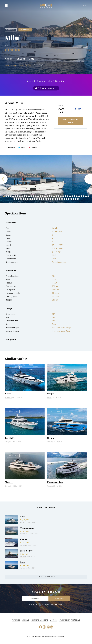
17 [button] (40, 196)
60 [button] (62, 199)
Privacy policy (64, 620)
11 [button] (27, 196)
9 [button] (22, 196)
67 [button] (78, 199)
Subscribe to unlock (47, 88)
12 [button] (29, 196)
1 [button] (4, 196)
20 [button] (47, 196)
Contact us (76, 620)
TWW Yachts (62, 111)
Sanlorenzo (8, 398)
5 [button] (13, 196)
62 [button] (67, 199)
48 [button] (35, 199)
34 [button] (79, 196)
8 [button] (20, 196)
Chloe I (24, 539)
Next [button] (88, 179)
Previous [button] (4, 179)
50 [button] (39, 199)
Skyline (51, 438)
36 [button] (84, 196)
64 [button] (71, 199)
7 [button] (18, 196)
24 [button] (56, 196)
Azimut (49, 398)
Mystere (9, 482)
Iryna (23, 562)
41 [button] (19, 199)
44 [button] (26, 199)
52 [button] (44, 199)
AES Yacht (23, 557)
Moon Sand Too (55, 482)
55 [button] (51, 199)
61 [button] (64, 199)
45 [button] (28, 199)
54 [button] (48, 199)
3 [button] (8, 196)
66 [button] (76, 199)
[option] (36, 179)
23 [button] (54, 196)
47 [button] (32, 199)
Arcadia (9, 59)
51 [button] (42, 199)
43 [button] (23, 199)
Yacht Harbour (47, 6)
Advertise (16, 620)
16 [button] (38, 196)
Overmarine (9, 486)
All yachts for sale (46, 577)
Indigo (50, 394)
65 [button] (73, 199)
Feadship (50, 486)
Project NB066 (27, 551)
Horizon (50, 442)
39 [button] (14, 199)
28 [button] (65, 196)
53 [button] (46, 199)
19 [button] (45, 196)
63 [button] (69, 199)
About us (25, 620)
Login (84, 6)
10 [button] (24, 196)
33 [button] (77, 196)
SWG (23, 516)
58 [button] (57, 199)
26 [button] (61, 196)
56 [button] (53, 199)
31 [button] (72, 196)
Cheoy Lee (8, 442)
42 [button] (21, 199)
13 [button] (31, 196)
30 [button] (70, 196)
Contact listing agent (70, 121)
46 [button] (30, 199)
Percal (8, 394)
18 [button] (43, 196)
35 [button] (81, 196)
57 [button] (55, 199)
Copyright (54, 620)
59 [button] (60, 199)
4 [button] (11, 196)
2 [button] (6, 196)
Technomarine (27, 528)
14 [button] (34, 196)
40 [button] (16, 199)
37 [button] (86, 196)
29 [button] (68, 196)
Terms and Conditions (39, 620)
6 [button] (15, 196)
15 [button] (36, 196)
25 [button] (59, 196)
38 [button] (88, 196)
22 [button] (52, 196)
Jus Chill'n (10, 438)
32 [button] (75, 196)
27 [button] (63, 196)
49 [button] (37, 199)
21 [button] (49, 196)
